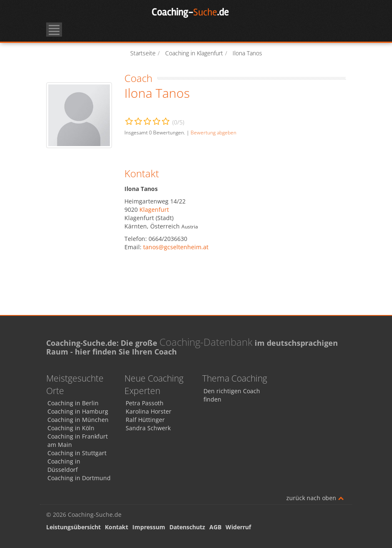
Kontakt (117, 527)
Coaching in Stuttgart (77, 453)
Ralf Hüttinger (145, 420)
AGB (215, 527)
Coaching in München (78, 420)
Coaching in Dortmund (79, 478)
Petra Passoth (145, 403)
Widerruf (238, 527)
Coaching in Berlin (73, 403)
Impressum (149, 527)
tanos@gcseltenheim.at (176, 247)
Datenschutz (187, 527)
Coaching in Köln (71, 428)
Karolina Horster (149, 411)
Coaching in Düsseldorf (64, 465)
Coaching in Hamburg (78, 411)
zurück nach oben (315, 498)
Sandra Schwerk (148, 428)
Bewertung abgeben (213, 132)
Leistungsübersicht (73, 527)
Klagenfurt (154, 210)
